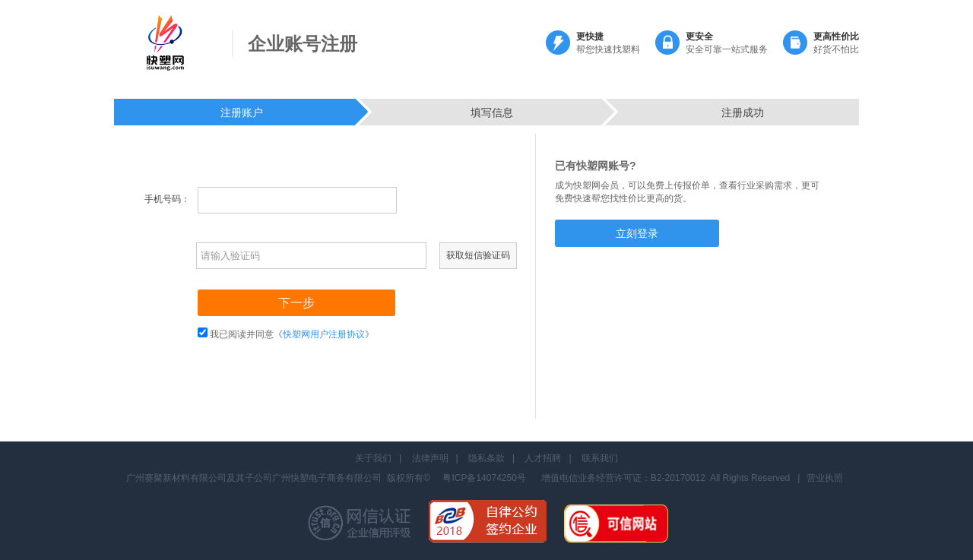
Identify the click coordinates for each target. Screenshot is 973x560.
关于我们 (373, 458)
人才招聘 (543, 458)
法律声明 (430, 458)
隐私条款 (486, 458)
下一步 (296, 303)
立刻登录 (637, 233)
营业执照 (825, 478)
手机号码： (167, 199)
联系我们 (600, 458)
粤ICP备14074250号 (484, 478)
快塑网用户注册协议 (324, 334)
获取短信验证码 (478, 255)
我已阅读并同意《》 (292, 334)
